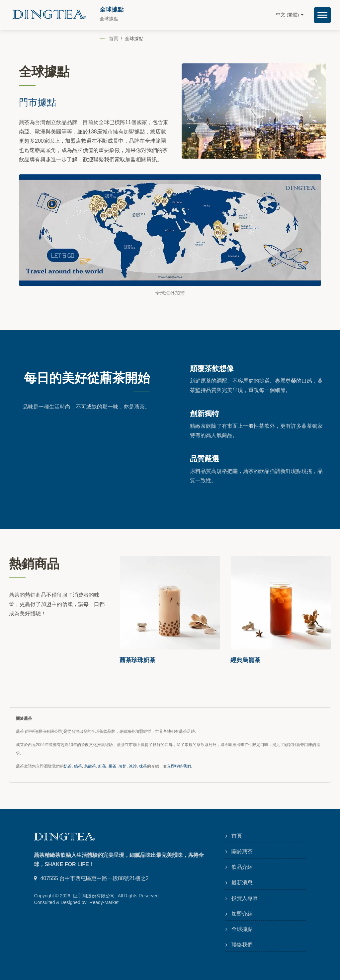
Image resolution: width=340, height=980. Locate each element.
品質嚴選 (205, 458)
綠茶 (78, 766)
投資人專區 (245, 898)
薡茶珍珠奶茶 (137, 660)
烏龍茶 (90, 766)
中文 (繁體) (290, 15)
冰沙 (133, 766)
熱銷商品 (34, 563)
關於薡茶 (242, 851)
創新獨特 (205, 413)
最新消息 (242, 883)
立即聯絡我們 (179, 766)
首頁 (114, 38)
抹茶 (143, 766)
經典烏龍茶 (245, 660)
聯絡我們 (242, 945)
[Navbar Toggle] (322, 15)
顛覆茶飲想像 (212, 368)
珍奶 (123, 766)
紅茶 (102, 766)
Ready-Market (104, 902)
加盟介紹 (242, 914)
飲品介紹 (242, 867)
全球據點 (134, 38)
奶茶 (68, 766)
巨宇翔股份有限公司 (94, 896)
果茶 (113, 766)
